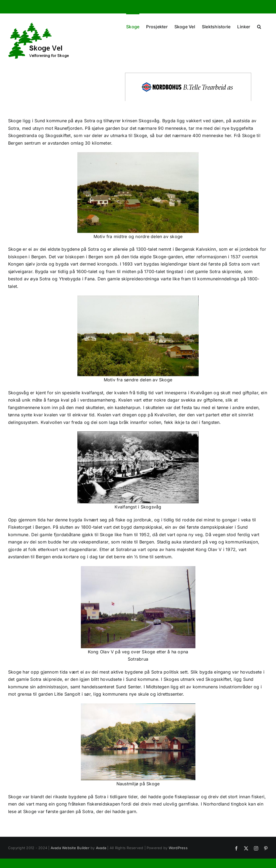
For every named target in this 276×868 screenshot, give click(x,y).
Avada (101, 848)
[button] (259, 26)
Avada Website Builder (70, 848)
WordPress (178, 848)
